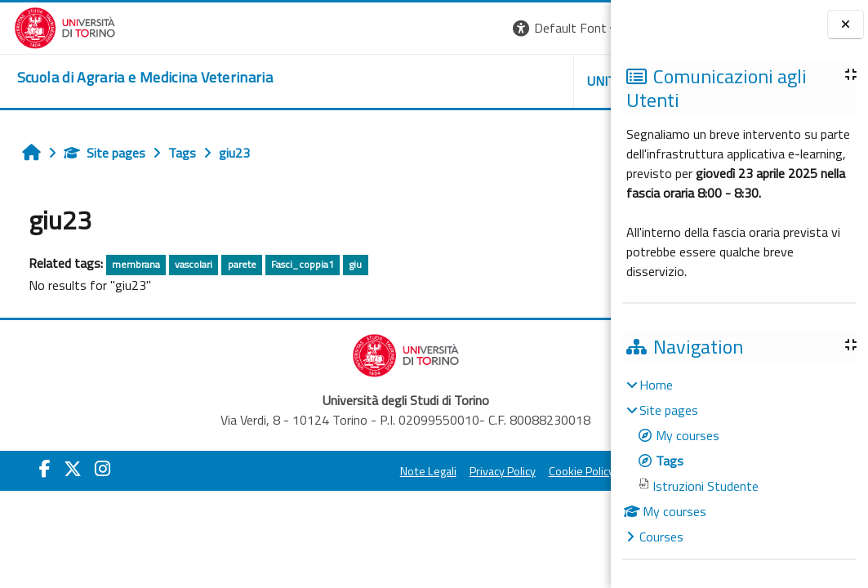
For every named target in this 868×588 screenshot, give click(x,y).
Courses (661, 537)
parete (236, 264)
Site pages (99, 153)
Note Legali (312, 471)
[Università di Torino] (51, 26)
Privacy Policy (386, 471)
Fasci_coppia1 (297, 264)
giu (350, 264)
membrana (130, 264)
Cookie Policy (465, 471)
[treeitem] (739, 461)
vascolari (189, 264)
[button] (380, 28)
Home (656, 385)
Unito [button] (420, 81)
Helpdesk (512, 81)
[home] (131, 78)
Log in (581, 28)
